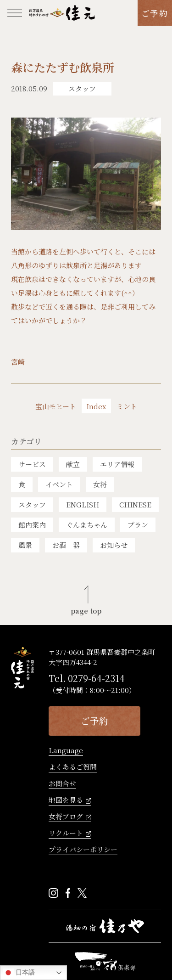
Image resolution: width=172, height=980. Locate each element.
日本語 (19, 973)
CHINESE (135, 504)
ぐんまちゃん (87, 525)
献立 (73, 464)
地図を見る (66, 800)
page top (86, 610)
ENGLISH (83, 504)
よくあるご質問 (73, 767)
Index (96, 406)
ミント (127, 406)
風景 (25, 545)
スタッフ (32, 504)
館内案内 (32, 525)
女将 (100, 484)
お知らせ (114, 545)
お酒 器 (66, 545)
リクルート (66, 834)
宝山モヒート (56, 406)
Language (66, 751)
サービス (32, 464)
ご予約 (155, 13)
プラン (138, 525)
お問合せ (62, 784)
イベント (59, 484)
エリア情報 (117, 464)
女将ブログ (66, 817)
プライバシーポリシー (83, 850)
